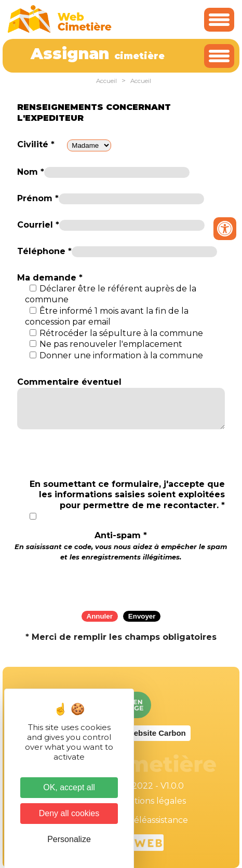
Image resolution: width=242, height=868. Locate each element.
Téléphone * (44, 251)
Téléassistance (158, 820)
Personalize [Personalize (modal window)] (69, 839)
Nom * (31, 172)
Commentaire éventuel (69, 382)
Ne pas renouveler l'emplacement (111, 344)
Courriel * (38, 225)
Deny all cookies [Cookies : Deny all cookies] (69, 813)
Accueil (106, 81)
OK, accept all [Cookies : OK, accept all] (69, 787)
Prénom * (38, 198)
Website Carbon (156, 733)
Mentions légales (151, 801)
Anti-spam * (121, 546)
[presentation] (121, 583)
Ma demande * (50, 278)
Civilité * (36, 144)
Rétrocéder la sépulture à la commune (121, 333)
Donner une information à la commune (121, 355)
